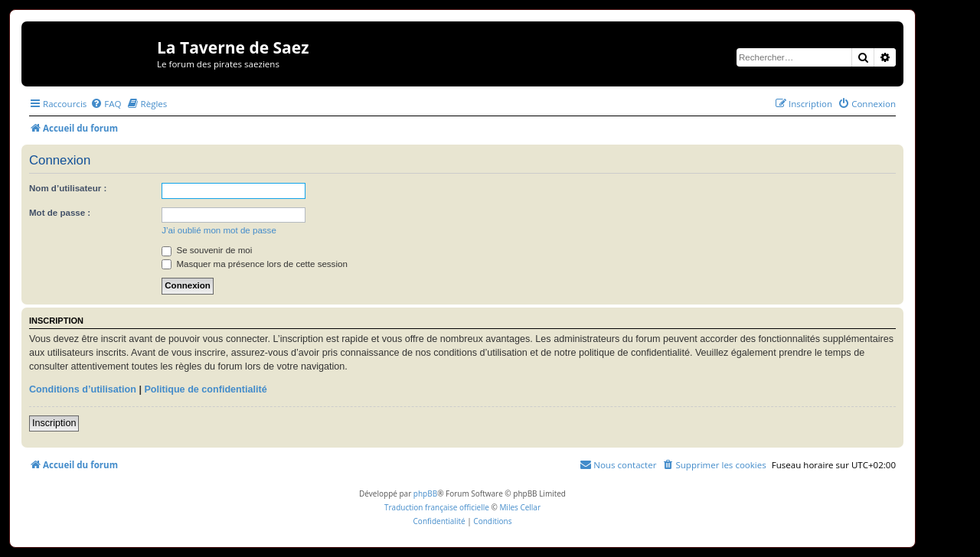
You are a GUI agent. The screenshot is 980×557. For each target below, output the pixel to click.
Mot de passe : (60, 213)
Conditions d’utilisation (83, 389)
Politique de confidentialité (205, 389)
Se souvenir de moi (207, 250)
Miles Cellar (520, 507)
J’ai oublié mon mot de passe (219, 230)
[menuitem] (106, 104)
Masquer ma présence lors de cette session (255, 264)
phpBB (425, 493)
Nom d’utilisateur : (68, 188)
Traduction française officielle (437, 507)
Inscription (54, 423)
